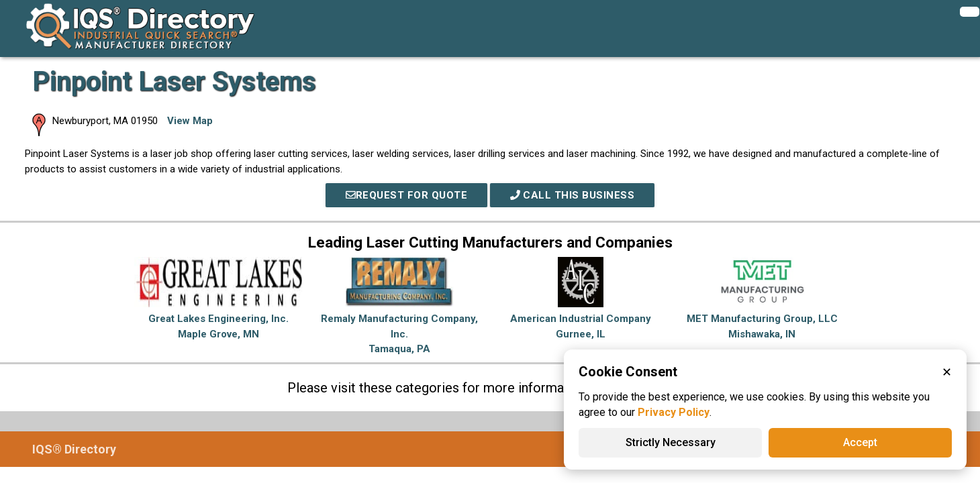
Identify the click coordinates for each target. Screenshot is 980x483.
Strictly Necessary (671, 442)
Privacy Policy (674, 412)
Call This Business (573, 195)
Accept (860, 442)
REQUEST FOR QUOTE (407, 195)
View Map (190, 121)
